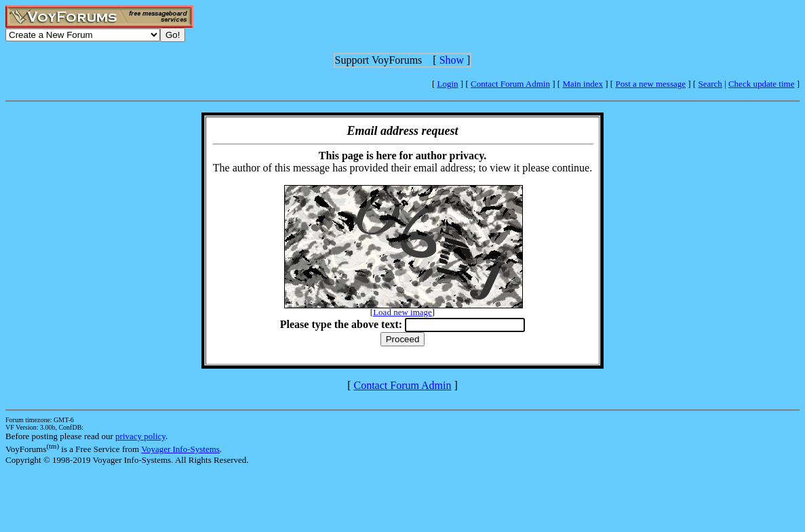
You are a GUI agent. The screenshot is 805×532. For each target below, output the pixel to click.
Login (448, 84)
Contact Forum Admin (510, 84)
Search (710, 84)
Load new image (402, 312)
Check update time (761, 84)
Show (452, 60)
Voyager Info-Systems (180, 449)
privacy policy (140, 436)
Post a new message (650, 84)
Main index (583, 84)
